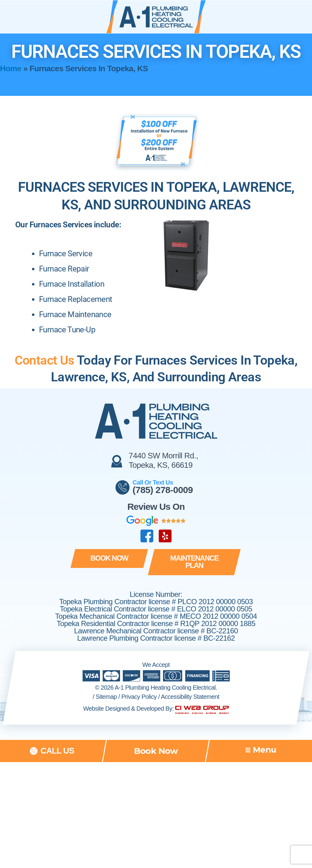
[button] (108, 559)
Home (11, 68)
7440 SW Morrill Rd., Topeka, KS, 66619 (163, 460)
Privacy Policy (139, 690)
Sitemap (106, 690)
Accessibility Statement (190, 690)
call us (57, 744)
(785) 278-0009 (163, 490)
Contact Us (44, 360)
